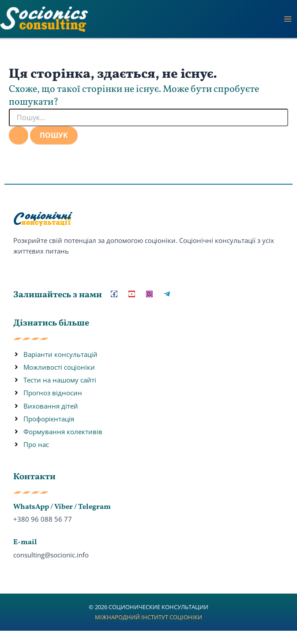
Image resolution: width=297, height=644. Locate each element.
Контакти (34, 477)
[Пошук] (19, 135)
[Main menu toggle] (288, 19)
